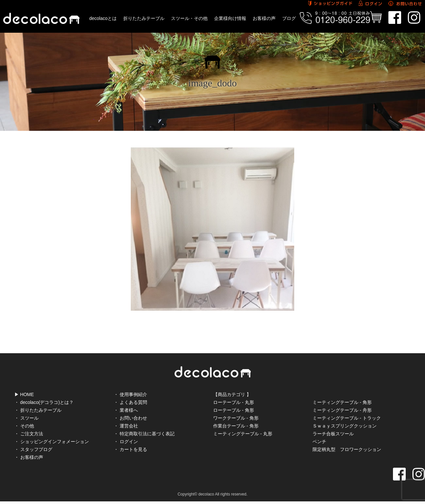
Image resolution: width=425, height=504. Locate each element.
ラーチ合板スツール (333, 434)
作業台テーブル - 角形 (236, 426)
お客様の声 (264, 18)
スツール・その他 (189, 18)
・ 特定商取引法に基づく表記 (144, 434)
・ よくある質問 (130, 402)
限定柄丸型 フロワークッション (347, 449)
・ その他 (24, 426)
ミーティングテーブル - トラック (347, 418)
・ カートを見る (130, 449)
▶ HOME (24, 394)
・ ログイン (126, 442)
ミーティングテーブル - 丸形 (243, 434)
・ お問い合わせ (130, 418)
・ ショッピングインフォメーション (52, 442)
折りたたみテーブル (144, 18)
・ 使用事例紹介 (130, 394)
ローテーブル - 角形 (233, 410)
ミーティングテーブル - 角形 (342, 402)
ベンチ (319, 442)
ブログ (289, 18)
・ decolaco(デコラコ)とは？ (44, 402)
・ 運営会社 (126, 426)
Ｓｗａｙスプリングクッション (345, 426)
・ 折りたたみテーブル (38, 410)
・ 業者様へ (126, 410)
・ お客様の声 (29, 457)
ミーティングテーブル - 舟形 (342, 410)
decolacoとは (103, 18)
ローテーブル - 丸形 (233, 402)
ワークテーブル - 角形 (236, 418)
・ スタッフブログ (33, 449)
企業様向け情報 (230, 18)
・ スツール (26, 418)
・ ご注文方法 (29, 434)
